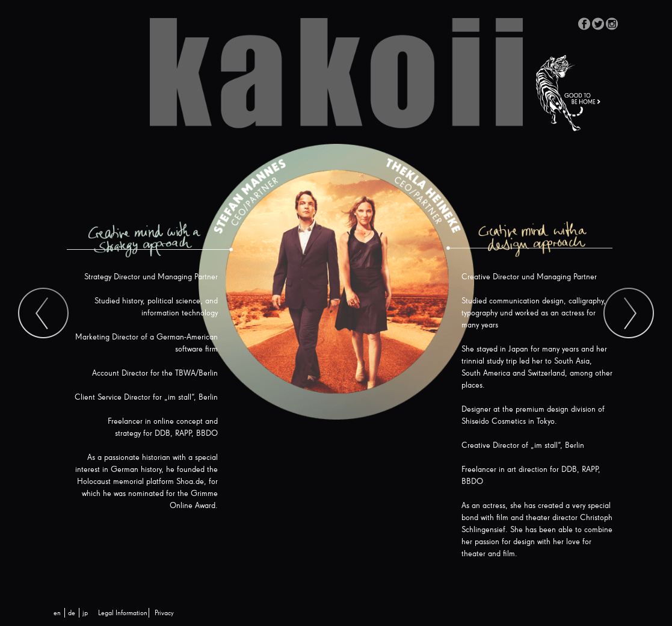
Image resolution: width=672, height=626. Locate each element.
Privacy (164, 613)
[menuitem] (57, 613)
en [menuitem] (57, 613)
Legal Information (123, 613)
